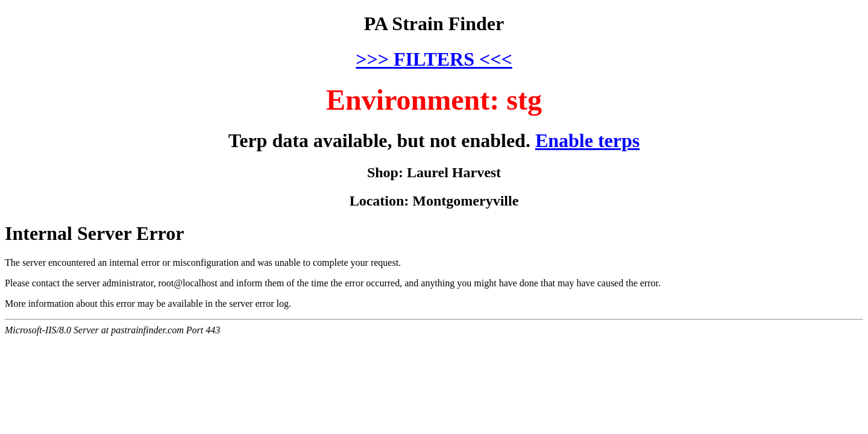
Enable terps (587, 140)
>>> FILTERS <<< (434, 59)
